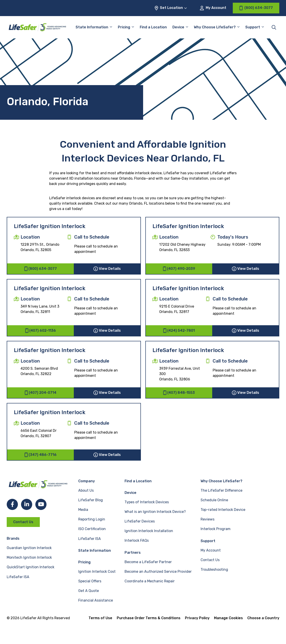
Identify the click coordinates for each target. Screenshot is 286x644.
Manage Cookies (228, 618)
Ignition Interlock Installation (149, 531)
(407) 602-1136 (40, 331)
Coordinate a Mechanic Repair (150, 581)
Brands (13, 538)
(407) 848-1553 (179, 393)
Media (83, 510)
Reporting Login (92, 519)
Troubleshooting (214, 570)
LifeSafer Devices (140, 521)
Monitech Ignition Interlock (29, 557)
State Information (92, 27)
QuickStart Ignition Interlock (31, 567)
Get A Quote (89, 591)
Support (253, 27)
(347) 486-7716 (40, 455)
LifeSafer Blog (91, 500)
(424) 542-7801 (179, 331)
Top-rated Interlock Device (223, 510)
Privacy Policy (197, 618)
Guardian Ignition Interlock (29, 548)
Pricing (124, 27)
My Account (213, 8)
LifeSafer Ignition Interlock (50, 226)
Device (178, 27)
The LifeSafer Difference (221, 490)
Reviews (208, 519)
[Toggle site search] (274, 27)
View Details (107, 269)
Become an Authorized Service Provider (158, 572)
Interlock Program (216, 529)
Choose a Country (263, 618)
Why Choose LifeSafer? (215, 27)
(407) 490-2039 (179, 269)
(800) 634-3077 (40, 269)
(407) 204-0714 (40, 393)
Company (87, 481)
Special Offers (90, 581)
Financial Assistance (96, 600)
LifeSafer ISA (18, 577)
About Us (86, 490)
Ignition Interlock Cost (97, 572)
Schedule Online (214, 500)
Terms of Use (100, 618)
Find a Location (153, 27)
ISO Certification (92, 529)
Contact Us (23, 522)
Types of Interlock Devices (147, 502)
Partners (133, 553)
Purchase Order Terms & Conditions (149, 618)
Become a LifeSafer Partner (148, 562)
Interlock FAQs (137, 540)
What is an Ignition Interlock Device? (155, 512)
